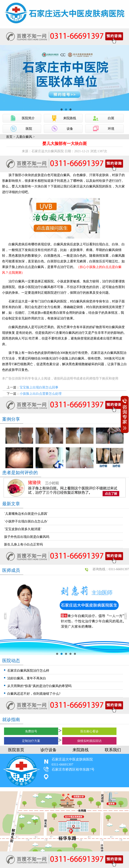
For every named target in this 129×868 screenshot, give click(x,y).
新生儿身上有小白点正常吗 (23, 544)
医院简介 (28, 118)
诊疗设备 (48, 750)
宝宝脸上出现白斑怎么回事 (39, 387)
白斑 (111, 118)
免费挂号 (31, 731)
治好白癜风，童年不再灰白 (27, 678)
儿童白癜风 (24, 137)
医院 (29, 129)
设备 (70, 129)
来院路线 (70, 118)
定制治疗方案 (31, 741)
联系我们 (113, 750)
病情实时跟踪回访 (89, 741)
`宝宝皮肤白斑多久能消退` (23, 529)
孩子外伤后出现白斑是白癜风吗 (27, 537)
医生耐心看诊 (89, 731)
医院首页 (16, 750)
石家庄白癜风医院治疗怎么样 (28, 671)
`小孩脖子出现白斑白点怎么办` (26, 521)
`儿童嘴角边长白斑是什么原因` (26, 514)
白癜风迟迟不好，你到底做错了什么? (34, 694)
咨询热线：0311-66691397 (111, 569)
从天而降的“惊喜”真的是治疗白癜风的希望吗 (39, 686)
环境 (111, 129)
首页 (9, 137)
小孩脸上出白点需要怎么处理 (41, 394)
